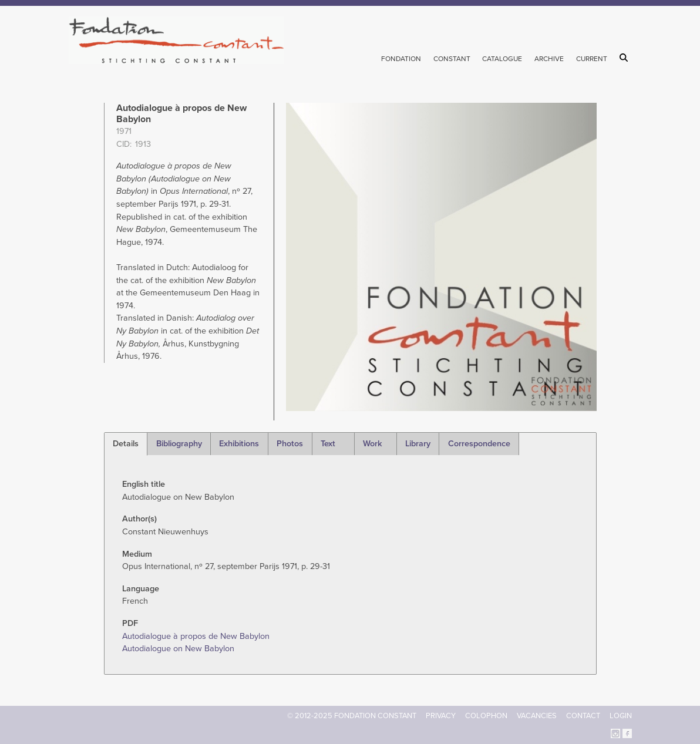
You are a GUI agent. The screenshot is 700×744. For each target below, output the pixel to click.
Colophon (486, 716)
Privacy (441, 716)
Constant (452, 59)
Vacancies (537, 716)
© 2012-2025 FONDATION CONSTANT (352, 716)
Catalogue (502, 59)
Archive (549, 59)
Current (592, 59)
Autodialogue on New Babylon (178, 649)
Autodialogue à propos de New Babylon (196, 636)
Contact (583, 716)
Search (626, 58)
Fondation (401, 59)
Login (621, 716)
